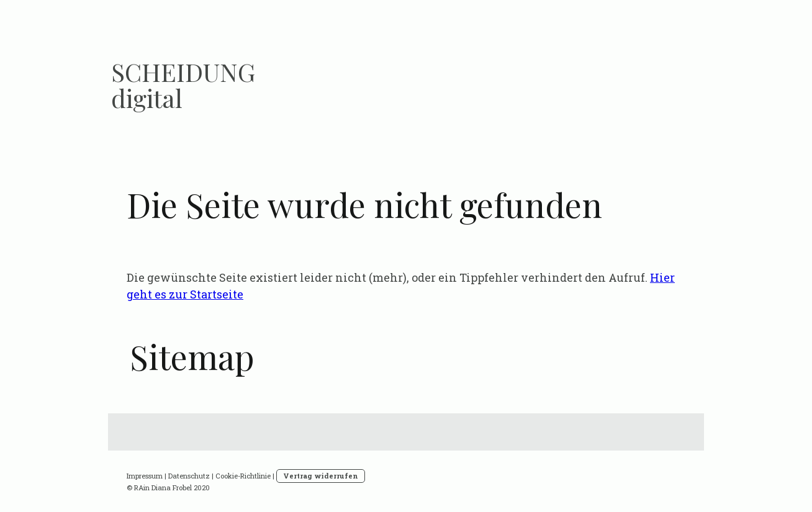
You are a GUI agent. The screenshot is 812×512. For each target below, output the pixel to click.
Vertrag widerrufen (321, 476)
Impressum (145, 476)
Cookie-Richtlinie (243, 476)
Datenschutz (189, 476)
